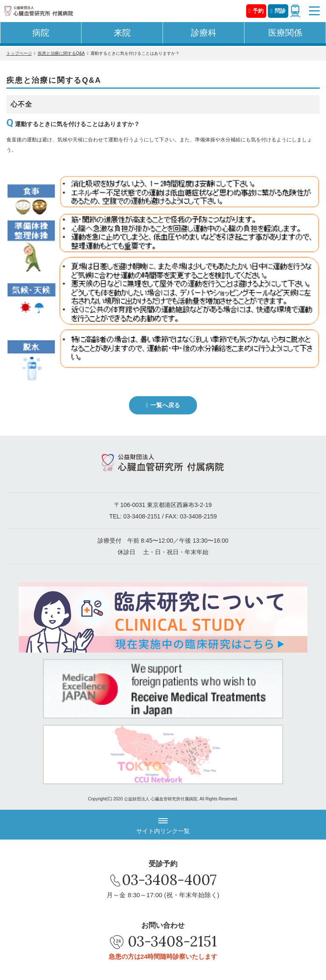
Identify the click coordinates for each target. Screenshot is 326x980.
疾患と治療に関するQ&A (61, 53)
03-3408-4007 (169, 880)
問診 (280, 11)
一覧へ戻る (165, 405)
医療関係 (285, 33)
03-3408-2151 (142, 516)
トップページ (19, 53)
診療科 (204, 33)
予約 (258, 11)
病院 (41, 33)
